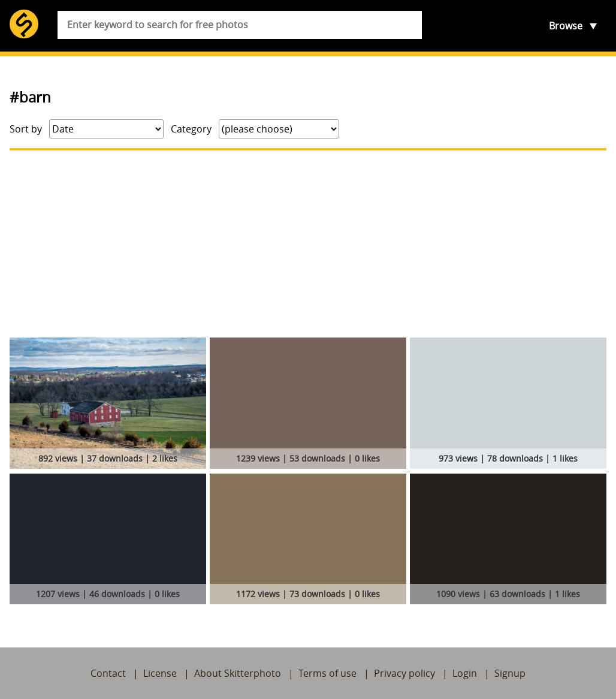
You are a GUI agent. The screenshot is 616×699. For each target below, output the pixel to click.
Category (191, 129)
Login (465, 673)
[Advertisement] (308, 244)
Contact (108, 673)
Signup (510, 673)
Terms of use (327, 673)
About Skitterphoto (238, 673)
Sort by (26, 129)
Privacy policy (404, 673)
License (160, 673)
